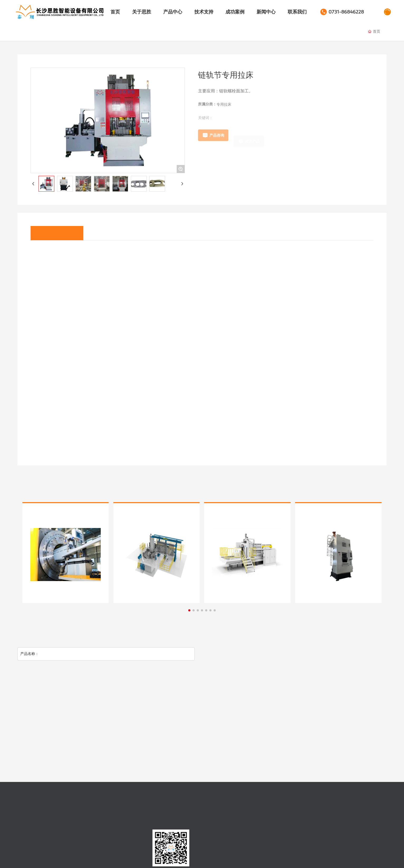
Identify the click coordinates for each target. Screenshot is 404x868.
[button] (189, 610)
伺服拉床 (33, 32)
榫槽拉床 (160, 33)
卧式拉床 (128, 32)
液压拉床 (65, 32)
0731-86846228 (346, 12)
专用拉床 (97, 32)
